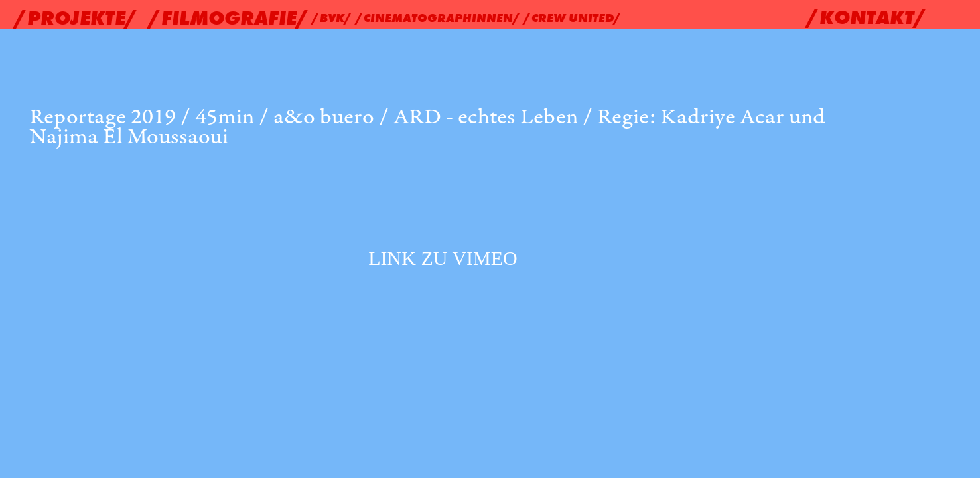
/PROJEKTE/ (76, 18)
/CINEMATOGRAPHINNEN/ (438, 18)
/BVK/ (332, 18)
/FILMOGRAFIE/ (229, 18)
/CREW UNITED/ (573, 18)
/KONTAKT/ (867, 17)
